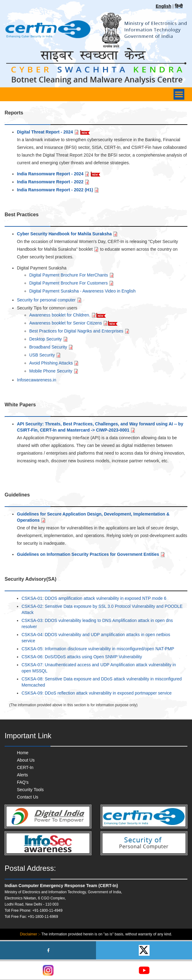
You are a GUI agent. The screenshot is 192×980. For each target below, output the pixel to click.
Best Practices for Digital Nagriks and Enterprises (79, 331)
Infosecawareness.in (37, 380)
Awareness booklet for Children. (63, 315)
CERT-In (25, 767)
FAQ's (23, 782)
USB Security (45, 355)
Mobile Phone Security (54, 371)
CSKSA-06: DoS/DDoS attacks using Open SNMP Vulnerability (82, 657)
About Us (26, 760)
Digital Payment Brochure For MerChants (72, 275)
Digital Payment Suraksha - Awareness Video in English (82, 291)
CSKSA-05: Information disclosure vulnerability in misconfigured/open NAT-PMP (98, 649)
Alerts (22, 775)
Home (23, 753)
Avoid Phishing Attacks (54, 363)
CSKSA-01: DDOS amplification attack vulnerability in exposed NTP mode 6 (94, 598)
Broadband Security (51, 347)
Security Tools (30, 790)
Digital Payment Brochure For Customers (72, 283)
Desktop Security (49, 339)
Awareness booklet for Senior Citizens (69, 323)
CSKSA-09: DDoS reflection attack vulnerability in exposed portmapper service (97, 693)
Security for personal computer (49, 300)
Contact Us (28, 797)
